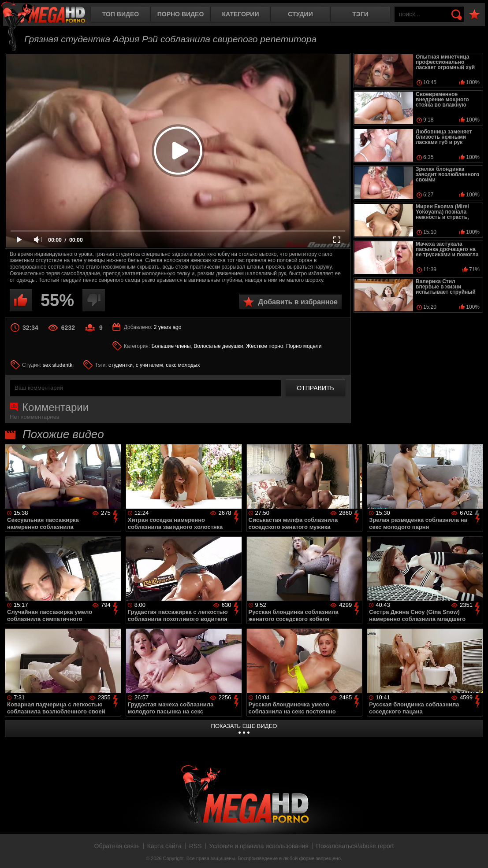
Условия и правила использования (259, 846)
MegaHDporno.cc (51, 15)
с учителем (149, 365)
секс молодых (183, 365)
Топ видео (121, 14)
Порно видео (181, 14)
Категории (241, 14)
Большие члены (171, 346)
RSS (196, 846)
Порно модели (304, 346)
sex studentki (58, 365)
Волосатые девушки (218, 346)
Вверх (475, 852)
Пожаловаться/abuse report (355, 846)
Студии (300, 14)
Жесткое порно (264, 346)
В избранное (474, 15)
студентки (121, 365)
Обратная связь (117, 846)
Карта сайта (164, 846)
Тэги (360, 14)
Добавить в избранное (298, 302)
